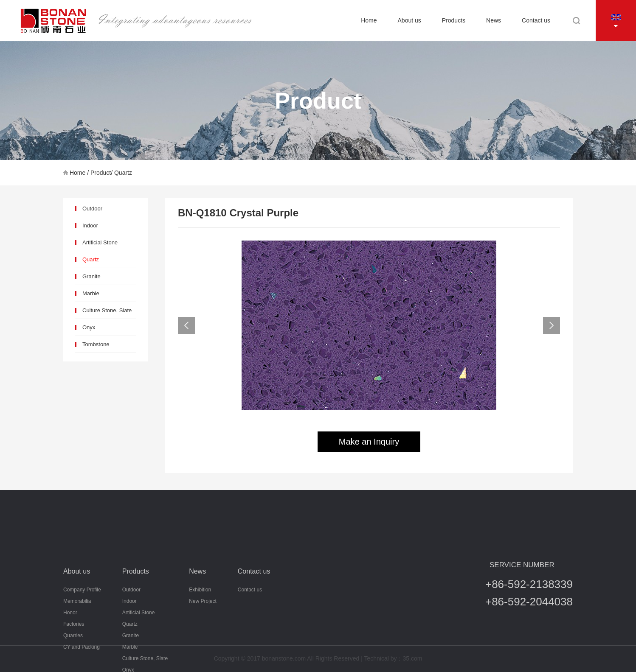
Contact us (536, 20)
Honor (70, 642)
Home (369, 20)
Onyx (89, 327)
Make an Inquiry (369, 442)
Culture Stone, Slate (107, 310)
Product (101, 173)
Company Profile (82, 619)
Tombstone (96, 344)
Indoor (90, 225)
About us (409, 20)
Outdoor (92, 209)
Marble (91, 293)
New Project (203, 631)
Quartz (123, 173)
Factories (74, 654)
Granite (91, 276)
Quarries (73, 665)
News (494, 20)
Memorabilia (77, 631)
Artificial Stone (100, 242)
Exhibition (200, 619)
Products (454, 20)
